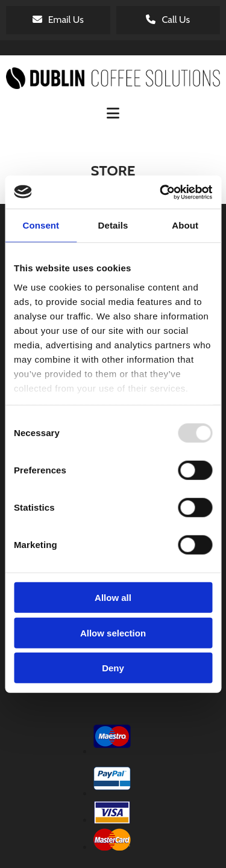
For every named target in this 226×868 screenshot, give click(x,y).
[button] (58, 20)
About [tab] (185, 225)
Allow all (113, 598)
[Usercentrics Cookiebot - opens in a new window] (161, 192)
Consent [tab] (41, 225)
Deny (113, 668)
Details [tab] (113, 225)
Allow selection (113, 633)
